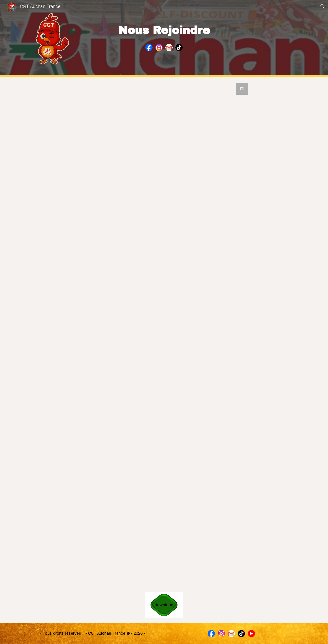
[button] (323, 6)
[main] (164, 27)
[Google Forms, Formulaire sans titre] (164, 332)
